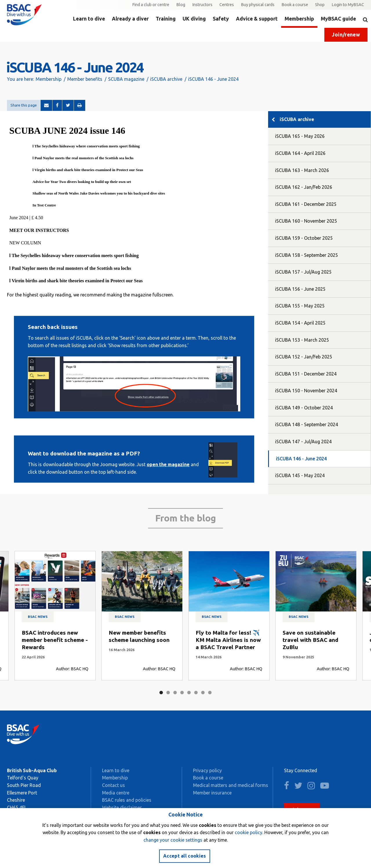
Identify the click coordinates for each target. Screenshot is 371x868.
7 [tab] (203, 693)
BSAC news (38, 617)
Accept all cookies (185, 856)
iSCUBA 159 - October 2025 (304, 238)
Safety (221, 19)
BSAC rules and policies (127, 800)
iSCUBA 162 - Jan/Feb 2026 (304, 187)
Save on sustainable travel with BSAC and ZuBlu (310, 640)
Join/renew (346, 35)
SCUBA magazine (126, 79)
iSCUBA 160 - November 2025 (306, 221)
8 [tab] (210, 693)
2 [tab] (168, 693)
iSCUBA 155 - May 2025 (300, 306)
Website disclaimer (122, 807)
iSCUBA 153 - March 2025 (302, 340)
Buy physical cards (258, 5)
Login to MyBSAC (348, 5)
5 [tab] (189, 693)
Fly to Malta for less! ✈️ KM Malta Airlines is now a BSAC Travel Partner (228, 640)
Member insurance (212, 793)
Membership (299, 19)
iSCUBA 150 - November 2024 (306, 391)
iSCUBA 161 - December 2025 (306, 204)
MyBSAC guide (338, 19)
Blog (181, 5)
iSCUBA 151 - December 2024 (306, 374)
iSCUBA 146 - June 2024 (301, 459)
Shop (320, 5)
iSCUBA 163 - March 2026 (302, 170)
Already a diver (130, 19)
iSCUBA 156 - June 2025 (300, 289)
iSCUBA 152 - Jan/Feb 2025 (304, 357)
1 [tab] (161, 693)
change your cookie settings (173, 840)
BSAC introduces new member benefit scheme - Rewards (55, 640)
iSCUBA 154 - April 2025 (300, 323)
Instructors (202, 5)
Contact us (113, 785)
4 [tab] (182, 693)
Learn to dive (89, 19)
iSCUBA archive (166, 79)
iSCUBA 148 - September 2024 (307, 424)
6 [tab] (196, 693)
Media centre (116, 793)
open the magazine (168, 464)
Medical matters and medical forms (231, 785)
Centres (227, 5)
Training (166, 19)
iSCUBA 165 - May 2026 (300, 136)
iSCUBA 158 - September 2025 (307, 255)
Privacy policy (207, 770)
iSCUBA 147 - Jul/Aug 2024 (303, 442)
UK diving (194, 19)
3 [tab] (175, 693)
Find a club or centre (151, 5)
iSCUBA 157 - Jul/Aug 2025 (303, 272)
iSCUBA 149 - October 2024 (304, 408)
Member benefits (85, 79)
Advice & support (257, 19)
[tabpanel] (55, 616)
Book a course (295, 5)
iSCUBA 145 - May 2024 (300, 475)
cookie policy (249, 832)
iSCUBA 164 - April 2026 (300, 153)
